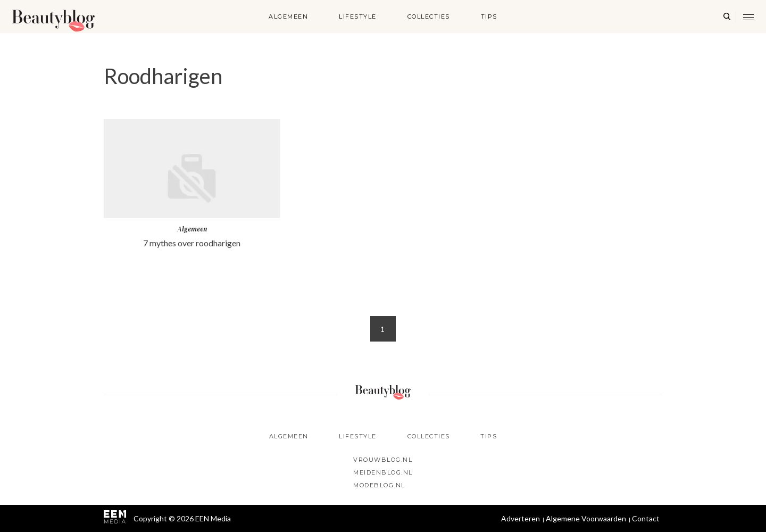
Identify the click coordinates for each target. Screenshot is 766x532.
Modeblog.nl (379, 485)
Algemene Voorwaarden (586, 518)
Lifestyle (358, 16)
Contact (646, 518)
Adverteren (521, 518)
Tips (489, 16)
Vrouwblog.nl (383, 460)
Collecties (429, 16)
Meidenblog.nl (383, 472)
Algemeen (288, 16)
